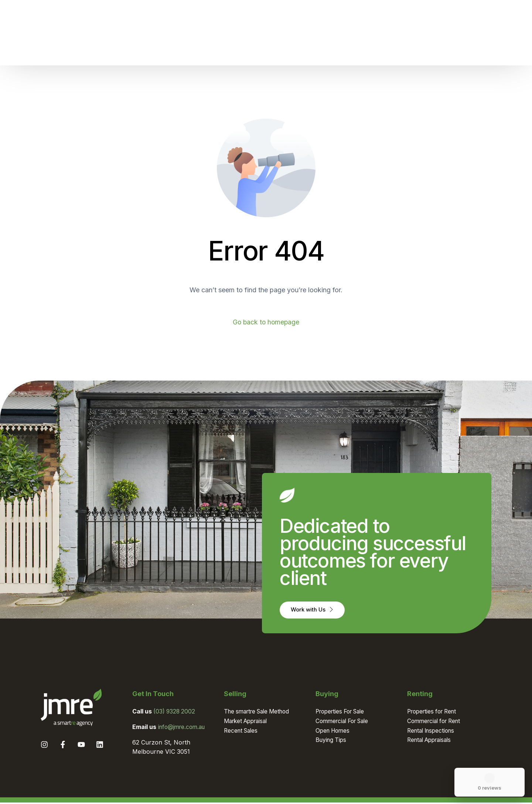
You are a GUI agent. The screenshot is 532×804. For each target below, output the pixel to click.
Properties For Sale (343, 713)
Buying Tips (332, 741)
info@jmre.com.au (183, 728)
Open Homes (334, 732)
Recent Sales (242, 732)
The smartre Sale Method (260, 713)
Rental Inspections (433, 732)
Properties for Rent (434, 713)
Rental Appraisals (432, 741)
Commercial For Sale (345, 722)
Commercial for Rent (436, 722)
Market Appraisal (248, 722)
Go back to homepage (266, 322)
